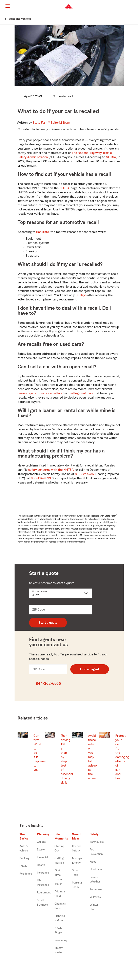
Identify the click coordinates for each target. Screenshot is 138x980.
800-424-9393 (41, 478)
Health (41, 865)
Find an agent (90, 669)
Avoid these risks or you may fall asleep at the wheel (92, 757)
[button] (135, 7)
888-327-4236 (84, 474)
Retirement (44, 893)
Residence (26, 874)
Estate (41, 850)
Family (23, 866)
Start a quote (48, 623)
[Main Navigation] (7, 6)
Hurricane (96, 870)
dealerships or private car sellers (40, 393)
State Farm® (51, 123)
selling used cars (82, 393)
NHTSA (111, 157)
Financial (42, 857)
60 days (81, 295)
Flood (93, 862)
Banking (24, 858)
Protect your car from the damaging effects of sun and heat (122, 757)
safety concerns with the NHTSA (51, 470)
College (41, 842)
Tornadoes (96, 889)
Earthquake (97, 842)
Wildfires (95, 897)
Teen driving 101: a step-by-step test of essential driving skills (67, 759)
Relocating (61, 940)
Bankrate (43, 232)
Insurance (43, 873)
